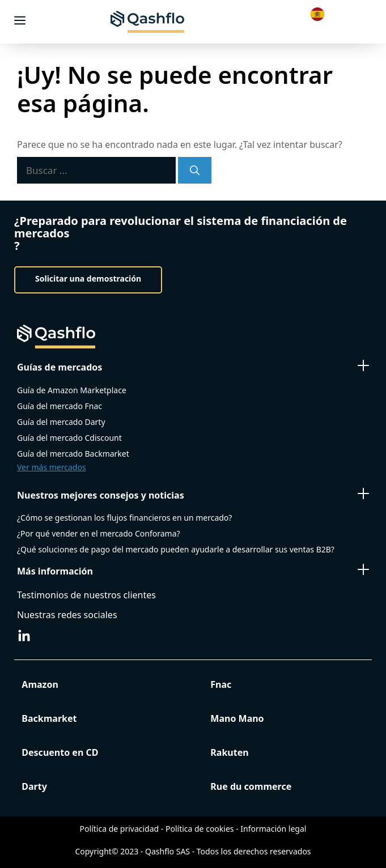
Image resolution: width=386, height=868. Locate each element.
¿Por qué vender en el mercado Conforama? (99, 533)
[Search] (195, 171)
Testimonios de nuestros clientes (86, 595)
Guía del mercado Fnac (60, 406)
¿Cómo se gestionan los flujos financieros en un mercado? (124, 518)
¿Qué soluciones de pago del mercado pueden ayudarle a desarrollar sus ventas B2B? (176, 549)
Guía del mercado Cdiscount (69, 438)
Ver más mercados (52, 467)
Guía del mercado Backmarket (73, 454)
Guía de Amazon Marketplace (72, 390)
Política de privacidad (120, 829)
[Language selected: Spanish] (320, 13)
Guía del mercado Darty (61, 422)
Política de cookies (200, 829)
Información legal (273, 829)
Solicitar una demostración (88, 278)
